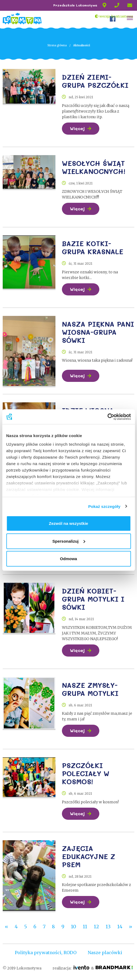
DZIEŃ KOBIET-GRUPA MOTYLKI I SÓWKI (93, 598)
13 (108, 925)
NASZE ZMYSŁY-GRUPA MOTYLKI (90, 688)
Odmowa (68, 559)
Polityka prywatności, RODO (46, 951)
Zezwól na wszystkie (69, 523)
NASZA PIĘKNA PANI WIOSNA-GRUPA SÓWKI (98, 331)
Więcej (77, 128)
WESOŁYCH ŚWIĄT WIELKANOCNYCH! (94, 167)
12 (96, 925)
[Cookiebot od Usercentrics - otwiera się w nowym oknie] (107, 417)
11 (85, 925)
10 (73, 925)
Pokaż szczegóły (104, 506)
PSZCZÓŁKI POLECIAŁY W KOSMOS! (86, 772)
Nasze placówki (105, 951)
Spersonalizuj (69, 541)
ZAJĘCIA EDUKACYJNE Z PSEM (89, 855)
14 (120, 925)
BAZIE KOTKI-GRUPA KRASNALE (93, 247)
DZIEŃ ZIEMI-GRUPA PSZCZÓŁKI (95, 81)
